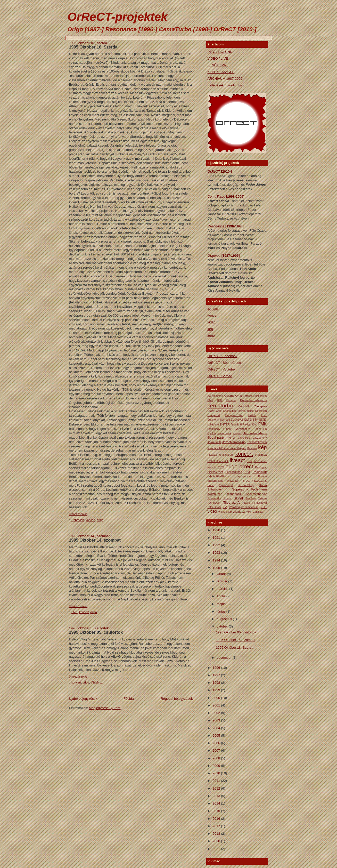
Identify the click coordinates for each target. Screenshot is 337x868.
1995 (217, 568)
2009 (217, 766)
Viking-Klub (225, 512)
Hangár (237, 433)
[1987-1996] (231, 256)
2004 (217, 728)
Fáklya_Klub (250, 425)
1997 (217, 675)
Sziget (238, 498)
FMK (75, 612)
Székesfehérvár (256, 494)
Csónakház (230, 411)
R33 (247, 472)
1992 (217, 545)
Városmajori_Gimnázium (244, 507)
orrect (246, 466)
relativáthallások (218, 476)
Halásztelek (224, 433)
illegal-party (216, 437)
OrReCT (214, 171)
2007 (217, 750)
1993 (217, 553)
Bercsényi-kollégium (255, 396)
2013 (217, 796)
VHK (264, 507)
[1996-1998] (235, 226)
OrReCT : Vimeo (220, 376)
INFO (231, 437)
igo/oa (216, 256)
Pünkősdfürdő (234, 472)
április (221, 596)
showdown (233, 481)
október (223, 626)
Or (209, 256)
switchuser (215, 494)
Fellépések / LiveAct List (226, 85)
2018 (217, 834)
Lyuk (250, 461)
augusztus (225, 619)
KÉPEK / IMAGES (221, 72)
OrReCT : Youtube (221, 369)
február (222, 581)
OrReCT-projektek (118, 17)
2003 (217, 720)
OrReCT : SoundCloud (224, 363)
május (221, 604)
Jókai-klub (214, 442)
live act (213, 309)
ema (213, 196)
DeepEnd (214, 415)
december (224, 658)
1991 (217, 538)
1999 (217, 690)
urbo (222, 196)
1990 (217, 530)
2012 (217, 788)
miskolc (212, 467)
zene (211, 336)
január (222, 574)
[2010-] (226, 171)
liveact (237, 460)
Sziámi (227, 498)
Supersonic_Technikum (249, 489)
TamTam (250, 498)
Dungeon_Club (234, 415)
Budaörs (231, 400)
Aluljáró (229, 396)
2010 (217, 773)
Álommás (217, 396)
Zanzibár (258, 512)
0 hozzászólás (78, 514)
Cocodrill (243, 407)
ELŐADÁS (237, 420)
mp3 (221, 467)
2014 (217, 803)
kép (210, 329)
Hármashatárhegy (255, 433)
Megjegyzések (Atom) (105, 708)
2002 (217, 713)
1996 (217, 668)
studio (263, 485)
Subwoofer (215, 489)
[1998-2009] (235, 196)
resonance (244, 476)
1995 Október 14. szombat (95, 540)
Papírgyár (261, 467)
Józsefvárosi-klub (234, 442)
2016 (217, 819)
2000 (217, 698)
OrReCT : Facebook (223, 356)
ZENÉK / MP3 (218, 65)
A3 (209, 396)
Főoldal (129, 699)
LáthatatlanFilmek (218, 461)
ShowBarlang (216, 481)
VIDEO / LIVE (218, 58)
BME (211, 400)
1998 (217, 683)
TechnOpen (214, 503)
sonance (219, 226)
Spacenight (226, 485)
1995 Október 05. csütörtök (96, 632)
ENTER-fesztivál (231, 424)
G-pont (227, 429)
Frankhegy (214, 429)
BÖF (220, 400)
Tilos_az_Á (232, 503)
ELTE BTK (251, 419)
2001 (217, 705)
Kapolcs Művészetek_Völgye (227, 448)
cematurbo (220, 405)
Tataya (262, 498)
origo (100, 520)
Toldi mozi (214, 507)
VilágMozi (97, 682)
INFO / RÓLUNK (220, 52)
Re (210, 226)
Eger (264, 415)
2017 (217, 826)
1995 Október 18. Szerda (93, 47)
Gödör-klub (260, 429)
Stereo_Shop (246, 485)
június (221, 611)
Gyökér (212, 433)
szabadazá (234, 494)
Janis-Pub (244, 438)
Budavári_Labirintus (253, 400)
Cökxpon (260, 406)
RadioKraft (260, 472)
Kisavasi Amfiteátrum (221, 455)
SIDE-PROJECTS (255, 481)
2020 (217, 841)
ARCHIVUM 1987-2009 (225, 79)
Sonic (211, 485)
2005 (217, 736)
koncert (90, 520)
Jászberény (260, 438)
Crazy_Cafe (215, 411)
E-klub (252, 415)
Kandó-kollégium (257, 442)
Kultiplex (261, 455)
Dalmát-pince (246, 411)
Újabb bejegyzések (83, 699)
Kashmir (252, 448)
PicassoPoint (215, 472)
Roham (262, 476)
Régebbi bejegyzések (177, 699)
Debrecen (78, 520)
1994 (217, 560)
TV (225, 507)
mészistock (260, 461)
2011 (217, 781)
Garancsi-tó (242, 429)
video (212, 322)
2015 (217, 811)
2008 (217, 758)
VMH (249, 512)
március (223, 589)
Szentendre (214, 498)
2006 (217, 743)
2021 (217, 849)
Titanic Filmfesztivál (254, 503)
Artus (238, 396)
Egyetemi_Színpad (219, 420)
